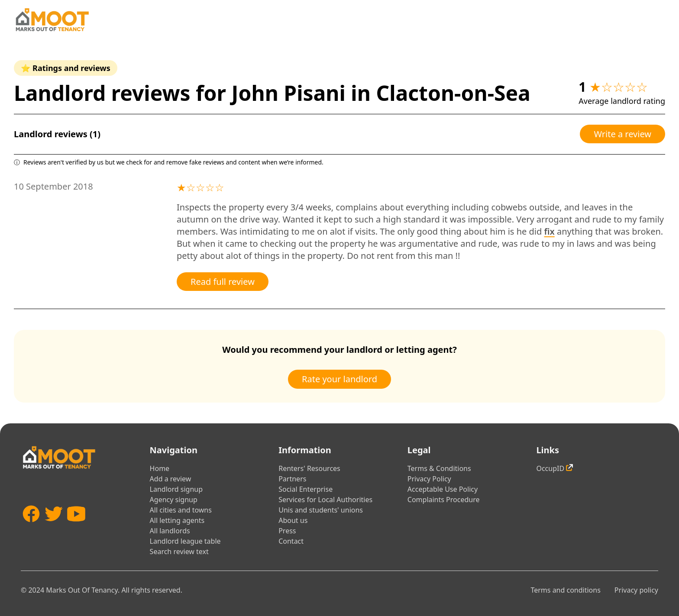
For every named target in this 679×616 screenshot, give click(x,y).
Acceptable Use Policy (443, 489)
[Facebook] (31, 527)
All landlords (170, 531)
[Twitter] (54, 527)
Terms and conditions (565, 590)
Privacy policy (636, 590)
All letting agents (177, 520)
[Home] (52, 20)
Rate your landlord (339, 379)
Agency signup (174, 500)
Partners (292, 479)
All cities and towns (181, 510)
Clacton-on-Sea (453, 93)
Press (287, 531)
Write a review (622, 134)
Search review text (179, 551)
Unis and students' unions (321, 510)
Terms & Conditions (439, 468)
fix (549, 231)
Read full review (223, 282)
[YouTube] (76, 527)
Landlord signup (176, 489)
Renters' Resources (309, 468)
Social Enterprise (306, 489)
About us (293, 520)
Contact (291, 541)
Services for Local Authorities (325, 500)
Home (160, 468)
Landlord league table (185, 541)
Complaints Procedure (444, 500)
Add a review (171, 479)
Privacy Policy (429, 479)
